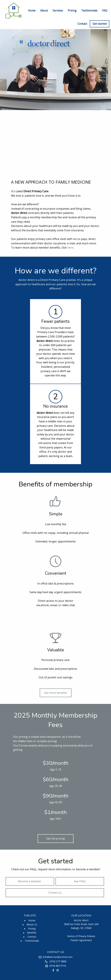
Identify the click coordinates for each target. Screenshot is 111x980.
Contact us (55, 893)
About (44, 10)
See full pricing (55, 838)
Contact (82, 24)
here (70, 248)
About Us (32, 924)
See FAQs (80, 881)
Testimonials (89, 10)
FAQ (105, 10)
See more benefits (56, 693)
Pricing (72, 10)
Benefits (32, 933)
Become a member (30, 881)
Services (58, 10)
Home (32, 10)
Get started (100, 24)
